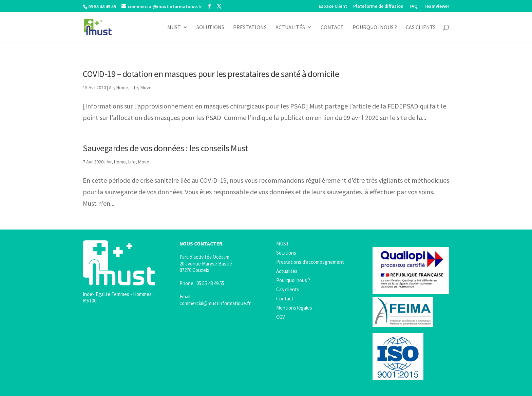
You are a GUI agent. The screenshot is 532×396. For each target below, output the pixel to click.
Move (146, 87)
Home (122, 87)
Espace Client (333, 6)
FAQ (414, 6)
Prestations (250, 28)
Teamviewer (436, 6)
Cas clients (421, 28)
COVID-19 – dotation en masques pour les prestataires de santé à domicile (211, 74)
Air (111, 87)
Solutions (210, 28)
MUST (174, 28)
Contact (332, 28)
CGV (281, 317)
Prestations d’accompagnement (310, 262)
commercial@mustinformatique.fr (215, 303)
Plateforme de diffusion (378, 6)
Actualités (290, 28)
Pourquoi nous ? (375, 28)
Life (134, 87)
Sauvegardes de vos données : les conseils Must (165, 148)
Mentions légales (294, 308)
